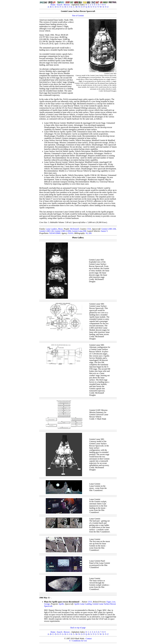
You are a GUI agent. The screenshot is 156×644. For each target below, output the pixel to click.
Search (60, 5)
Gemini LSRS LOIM (63, 231)
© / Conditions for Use (78, 641)
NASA (71, 233)
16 (87, 233)
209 (90, 233)
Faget (109, 602)
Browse (67, 5)
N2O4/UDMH (55, 233)
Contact (89, 638)
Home (53, 5)
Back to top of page (78, 628)
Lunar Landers (51, 229)
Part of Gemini (78, 16)
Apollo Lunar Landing (83, 604)
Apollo (61, 604)
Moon (60, 229)
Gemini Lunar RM (79, 231)
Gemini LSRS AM (109, 229)
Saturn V (104, 231)
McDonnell (74, 229)
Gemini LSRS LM (46, 231)
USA (89, 229)
